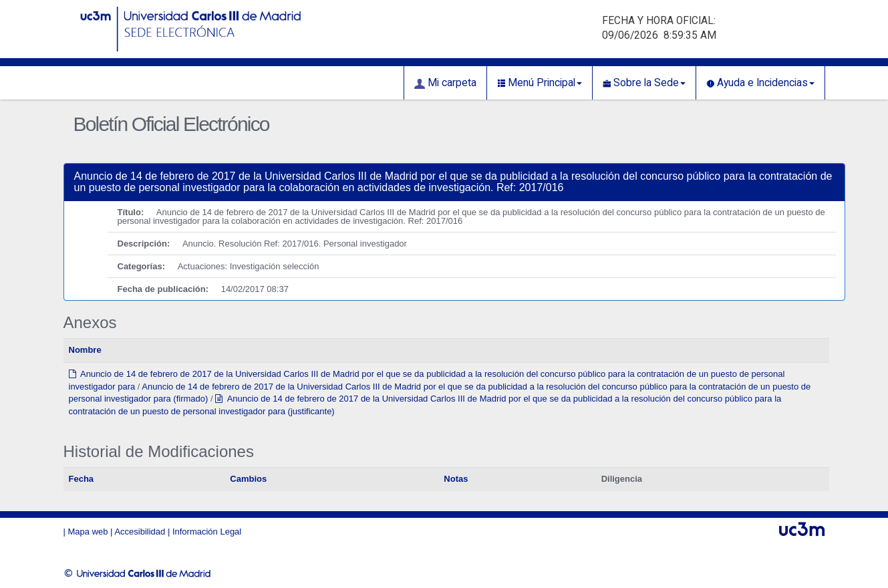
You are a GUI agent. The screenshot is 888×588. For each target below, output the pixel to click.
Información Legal (207, 532)
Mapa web (88, 532)
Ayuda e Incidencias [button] (760, 83)
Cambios (248, 479)
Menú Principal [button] (540, 83)
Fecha (82, 479)
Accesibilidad (140, 532)
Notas (456, 479)
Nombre (85, 350)
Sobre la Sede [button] (644, 83)
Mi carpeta (445, 83)
